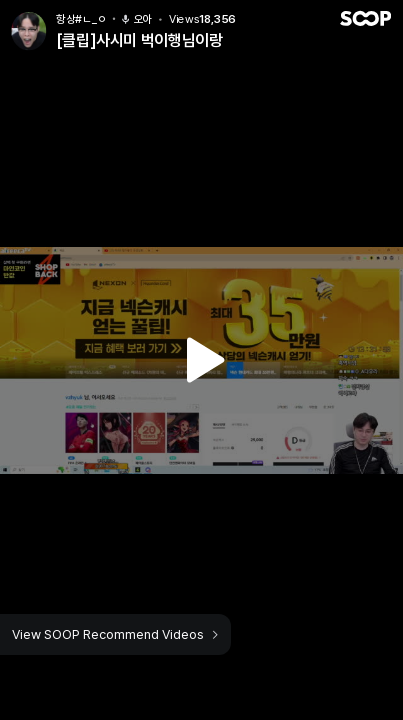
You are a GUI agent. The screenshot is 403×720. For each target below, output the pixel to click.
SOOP (365, 18)
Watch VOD (202, 360)
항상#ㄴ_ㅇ (81, 19)
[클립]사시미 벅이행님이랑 (139, 40)
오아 (136, 19)
